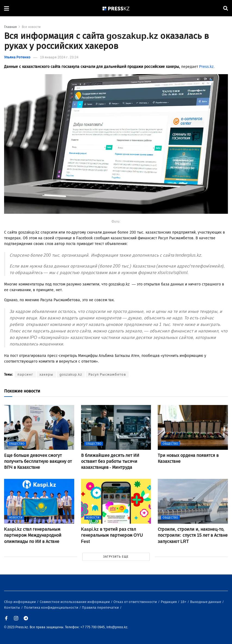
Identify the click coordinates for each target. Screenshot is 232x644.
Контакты (13, 607)
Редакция (169, 602)
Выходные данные (206, 602)
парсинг (25, 374)
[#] (116, 8)
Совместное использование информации (75, 602)
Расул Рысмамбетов (107, 374)
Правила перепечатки (101, 607)
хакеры (46, 374)
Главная (10, 27)
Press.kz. (207, 67)
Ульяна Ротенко (17, 57)
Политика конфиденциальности (52, 607)
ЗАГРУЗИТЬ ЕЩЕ (116, 557)
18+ (184, 602)
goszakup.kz (71, 374)
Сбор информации (20, 602)
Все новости (31, 27)
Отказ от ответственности (136, 602)
